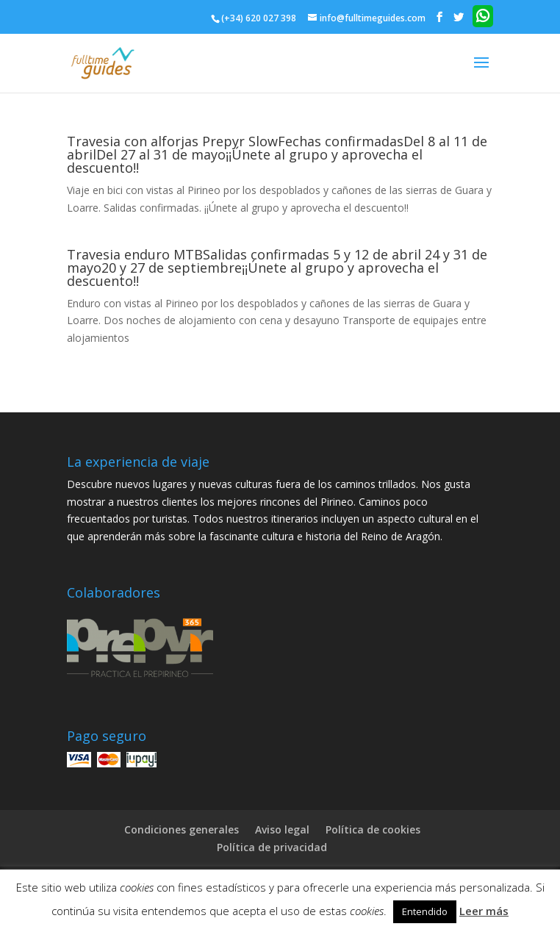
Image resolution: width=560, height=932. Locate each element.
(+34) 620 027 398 (259, 18)
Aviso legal (282, 829)
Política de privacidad (272, 847)
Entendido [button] (425, 911)
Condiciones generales (182, 829)
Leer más (484, 911)
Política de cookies (373, 829)
